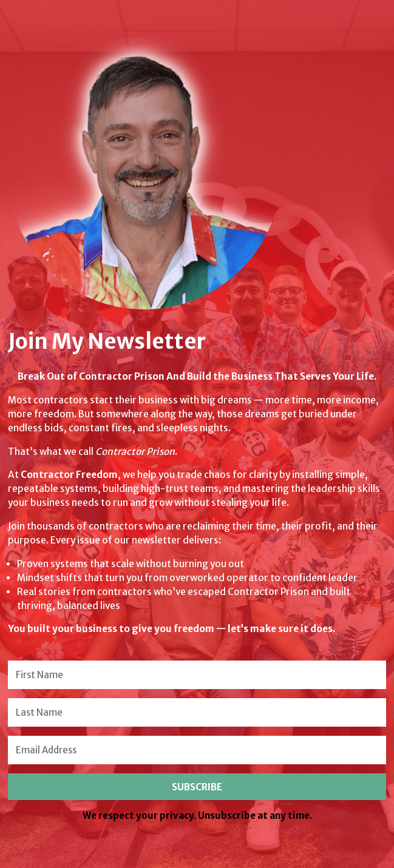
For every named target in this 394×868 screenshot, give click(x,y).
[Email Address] (197, 750)
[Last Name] (197, 712)
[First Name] (197, 675)
